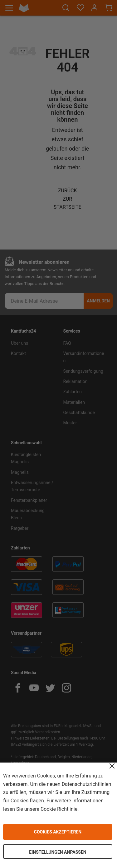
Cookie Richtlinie (59, 809)
